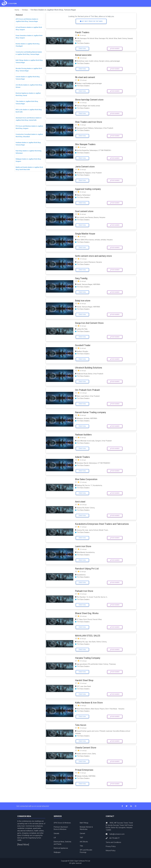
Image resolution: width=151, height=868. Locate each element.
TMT (81, 838)
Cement (82, 833)
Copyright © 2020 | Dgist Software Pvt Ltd (75, 862)
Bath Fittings (84, 823)
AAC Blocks (84, 842)
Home (17, 10)
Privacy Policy (111, 846)
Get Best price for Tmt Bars (91, 21)
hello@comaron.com (117, 834)
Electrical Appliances (61, 848)
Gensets (56, 833)
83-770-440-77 (115, 838)
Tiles (81, 846)
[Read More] (23, 844)
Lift (55, 838)
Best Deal (82, 49)
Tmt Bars (25, 10)
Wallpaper (57, 852)
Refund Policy (111, 851)
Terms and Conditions (113, 842)
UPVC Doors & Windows (62, 823)
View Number (115, 49)
